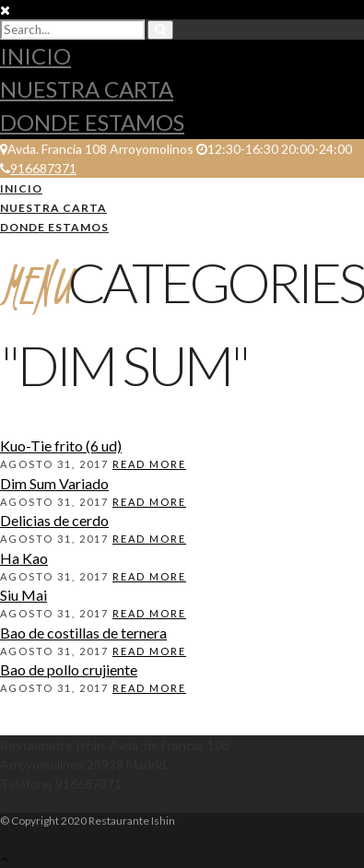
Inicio (35, 56)
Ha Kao (24, 558)
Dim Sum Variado (54, 483)
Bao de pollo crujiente (69, 669)
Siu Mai (23, 595)
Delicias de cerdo (54, 520)
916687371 (38, 168)
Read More (149, 464)
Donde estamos (92, 122)
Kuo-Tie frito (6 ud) (61, 446)
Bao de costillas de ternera (83, 633)
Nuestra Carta (87, 89)
